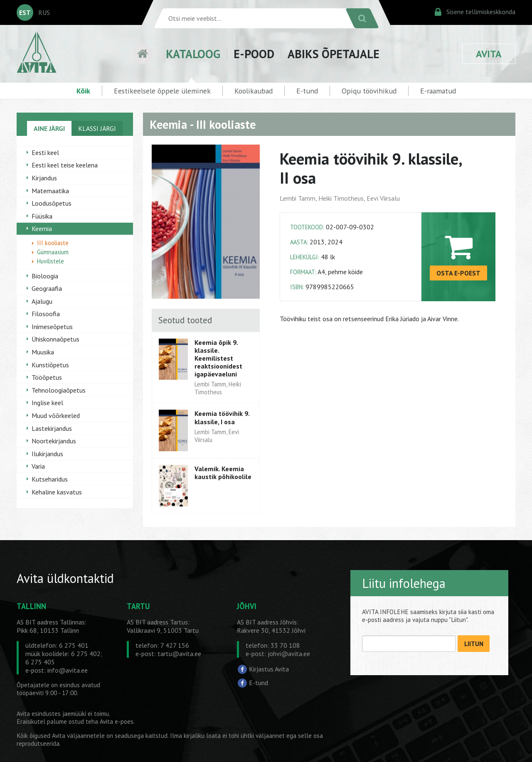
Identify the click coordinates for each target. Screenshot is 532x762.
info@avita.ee (68, 670)
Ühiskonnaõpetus (55, 339)
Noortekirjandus (54, 441)
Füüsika (42, 216)
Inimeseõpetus (52, 327)
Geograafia (47, 288)
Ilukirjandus (47, 454)
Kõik (83, 91)
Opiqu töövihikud (369, 91)
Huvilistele (50, 261)
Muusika (43, 352)
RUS (44, 12)
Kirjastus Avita (269, 669)
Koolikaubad (254, 91)
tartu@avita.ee (179, 654)
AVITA (489, 54)
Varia (38, 466)
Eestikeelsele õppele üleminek (162, 91)
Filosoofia (46, 314)
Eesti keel (45, 152)
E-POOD (254, 54)
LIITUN (474, 644)
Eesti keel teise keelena (65, 165)
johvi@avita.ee (289, 654)
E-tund (307, 91)
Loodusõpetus (52, 203)
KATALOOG (193, 54)
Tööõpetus (47, 377)
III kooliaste (53, 243)
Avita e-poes (117, 721)
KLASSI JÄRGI (97, 128)
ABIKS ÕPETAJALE (334, 54)
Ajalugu (42, 301)
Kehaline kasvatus (57, 492)
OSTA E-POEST (458, 273)
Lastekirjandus (52, 428)
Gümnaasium (53, 252)
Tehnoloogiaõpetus (59, 390)
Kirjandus (44, 178)
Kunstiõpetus (50, 365)
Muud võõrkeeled (56, 415)
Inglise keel (47, 403)
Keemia (42, 229)
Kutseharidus (50, 479)
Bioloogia (45, 276)
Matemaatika (50, 191)
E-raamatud (438, 91)
